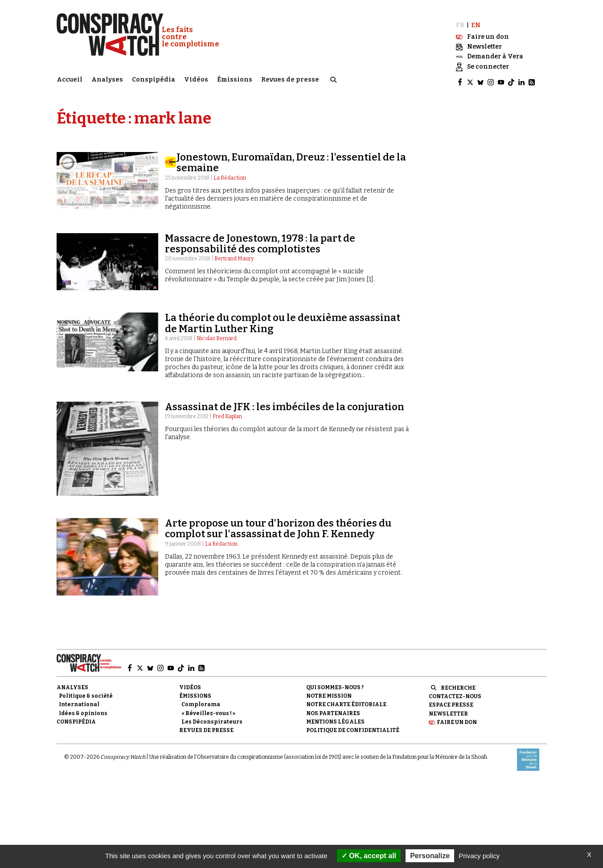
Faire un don (457, 718)
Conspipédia (154, 78)
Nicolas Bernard (217, 334)
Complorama (201, 701)
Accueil (70, 78)
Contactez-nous (455, 692)
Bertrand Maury (234, 255)
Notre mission (329, 692)
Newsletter (448, 710)
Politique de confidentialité (353, 726)
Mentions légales (335, 718)
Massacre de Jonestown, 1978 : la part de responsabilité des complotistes (260, 240)
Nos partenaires (333, 709)
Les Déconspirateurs (212, 718)
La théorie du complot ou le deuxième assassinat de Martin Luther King (283, 319)
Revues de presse (290, 78)
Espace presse (451, 701)
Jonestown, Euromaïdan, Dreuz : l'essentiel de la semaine (291, 158)
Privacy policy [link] (479, 856)
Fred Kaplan (227, 412)
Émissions (235, 78)
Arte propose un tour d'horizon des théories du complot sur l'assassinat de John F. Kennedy (278, 525)
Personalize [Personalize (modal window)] (430, 856)
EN (476, 21)
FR (460, 21)
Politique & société (86, 692)
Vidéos (196, 78)
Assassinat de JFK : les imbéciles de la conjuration (285, 403)
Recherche (458, 684)
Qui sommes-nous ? (335, 683)
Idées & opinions (83, 709)
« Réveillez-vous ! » (208, 709)
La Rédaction (230, 174)
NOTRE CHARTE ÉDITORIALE (346, 701)
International (79, 701)
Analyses (107, 78)
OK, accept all (369, 856)
